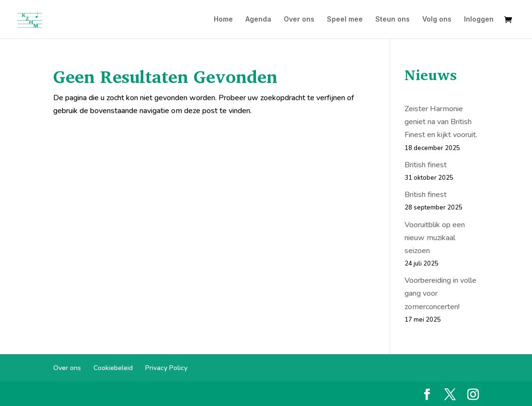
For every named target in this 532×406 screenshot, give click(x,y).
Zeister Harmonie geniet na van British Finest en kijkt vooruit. (441, 122)
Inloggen (479, 19)
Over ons (299, 19)
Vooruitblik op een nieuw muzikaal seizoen (435, 238)
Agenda (258, 19)
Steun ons (393, 19)
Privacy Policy (166, 368)
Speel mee (345, 19)
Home (223, 19)
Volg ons (437, 19)
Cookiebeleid (113, 368)
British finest (426, 165)
